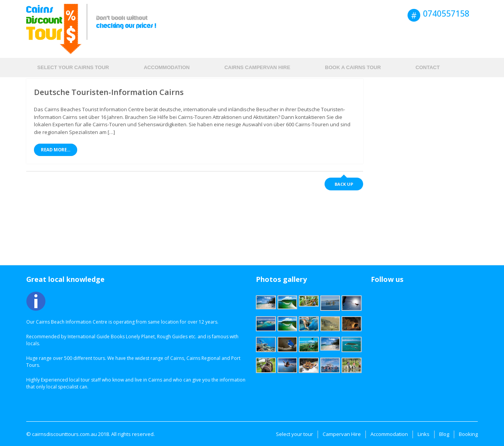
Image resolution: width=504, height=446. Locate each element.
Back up (344, 184)
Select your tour (294, 434)
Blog (444, 434)
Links (424, 434)
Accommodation (167, 67)
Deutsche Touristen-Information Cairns (109, 92)
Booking (468, 434)
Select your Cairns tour (73, 67)
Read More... (56, 150)
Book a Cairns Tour (353, 67)
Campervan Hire (342, 434)
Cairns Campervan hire (257, 67)
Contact (428, 67)
